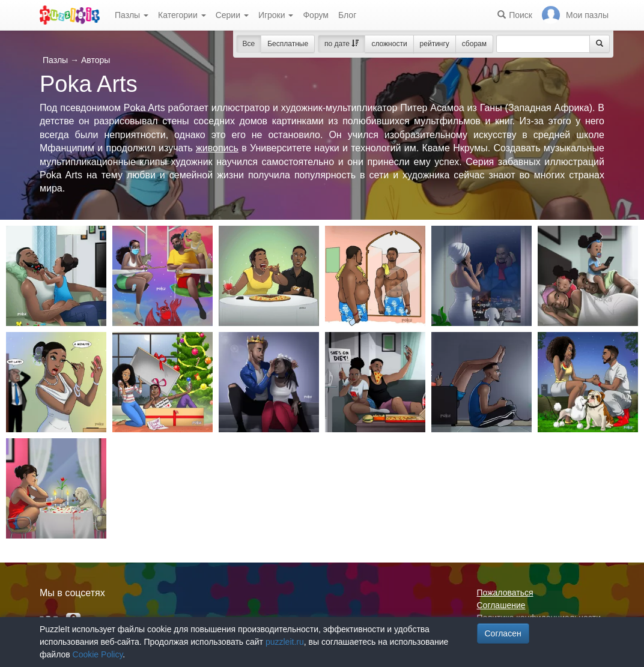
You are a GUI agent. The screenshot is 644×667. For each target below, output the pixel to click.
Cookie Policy (98, 654)
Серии (232, 15)
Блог (347, 15)
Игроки (276, 15)
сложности (389, 44)
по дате (342, 44)
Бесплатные (288, 44)
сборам (474, 44)
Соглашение (501, 605)
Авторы (96, 60)
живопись (217, 148)
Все (249, 44)
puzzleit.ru (285, 642)
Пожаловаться (505, 593)
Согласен (503, 633)
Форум (316, 15)
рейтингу (435, 44)
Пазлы (132, 15)
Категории (182, 15)
